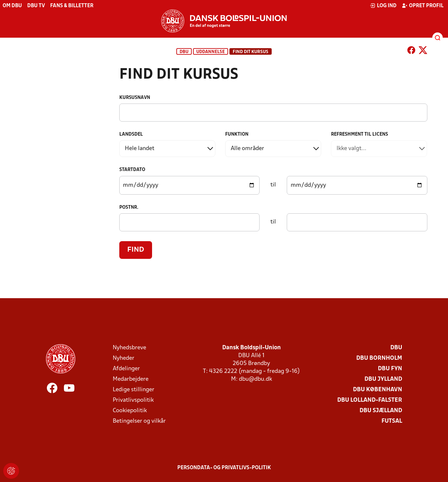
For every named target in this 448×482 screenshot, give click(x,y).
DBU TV (36, 6)
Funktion (237, 135)
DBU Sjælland (381, 411)
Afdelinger (126, 369)
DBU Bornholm (379, 358)
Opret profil (423, 6)
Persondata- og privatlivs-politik (224, 468)
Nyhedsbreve (129, 348)
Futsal (392, 421)
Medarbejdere (131, 379)
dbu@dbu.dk (255, 379)
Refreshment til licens (360, 135)
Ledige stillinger (134, 390)
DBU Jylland (383, 379)
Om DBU (12, 6)
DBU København (378, 390)
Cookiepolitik (130, 411)
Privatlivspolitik (133, 400)
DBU (184, 52)
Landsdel (131, 135)
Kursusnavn (135, 98)
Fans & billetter (72, 6)
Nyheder (124, 358)
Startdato (132, 170)
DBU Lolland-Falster (370, 400)
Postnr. (129, 208)
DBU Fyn (390, 369)
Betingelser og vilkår (139, 421)
